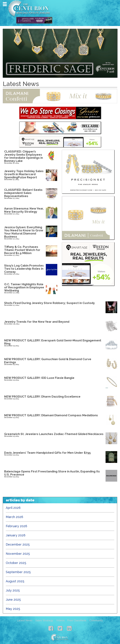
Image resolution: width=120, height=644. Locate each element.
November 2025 (18, 554)
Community (96, 620)
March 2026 (14, 517)
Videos (60, 620)
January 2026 (16, 535)
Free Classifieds (77, 620)
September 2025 (18, 572)
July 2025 (13, 590)
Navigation (5, 4)
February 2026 (16, 526)
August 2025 (15, 581)
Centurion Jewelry (30, 8)
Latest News (25, 620)
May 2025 (13, 609)
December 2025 (18, 544)
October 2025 (16, 563)
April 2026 (13, 508)
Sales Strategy (44, 620)
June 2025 (13, 600)
